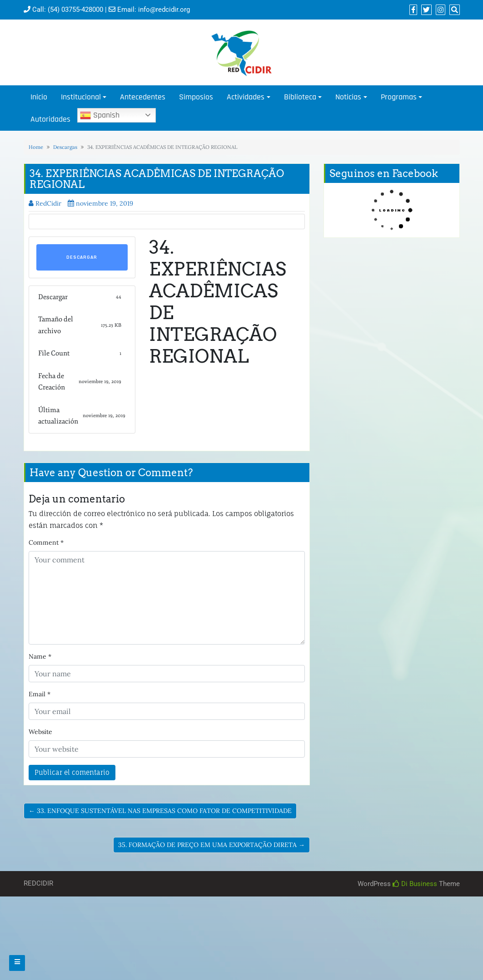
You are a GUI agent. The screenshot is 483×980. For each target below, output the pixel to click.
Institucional (81, 97)
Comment (46, 542)
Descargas (65, 147)
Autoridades (50, 119)
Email (40, 694)
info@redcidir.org (164, 10)
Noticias (348, 97)
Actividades (246, 97)
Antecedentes (143, 97)
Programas (399, 97)
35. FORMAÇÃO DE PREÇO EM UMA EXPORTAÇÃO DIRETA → (212, 845)
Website (40, 732)
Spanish (100, 115)
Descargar (82, 257)
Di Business (415, 884)
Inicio (39, 97)
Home (36, 147)
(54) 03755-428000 (75, 10)
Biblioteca (300, 97)
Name (40, 656)
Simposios (196, 97)
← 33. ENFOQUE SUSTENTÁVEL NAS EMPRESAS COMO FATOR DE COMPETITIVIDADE (160, 811)
